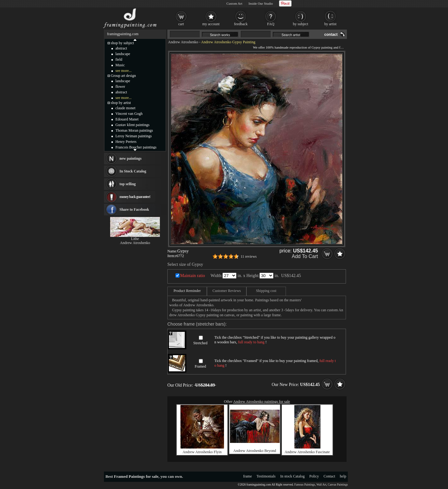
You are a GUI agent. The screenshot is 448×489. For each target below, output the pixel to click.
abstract (121, 48)
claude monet (125, 108)
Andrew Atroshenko (183, 42)
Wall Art (321, 485)
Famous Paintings (305, 485)
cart (181, 24)
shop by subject (122, 43)
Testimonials (266, 476)
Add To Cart (305, 256)
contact (331, 35)
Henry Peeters (126, 142)
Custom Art (234, 3)
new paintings (131, 158)
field (119, 59)
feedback (241, 24)
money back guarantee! (135, 197)
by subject (301, 24)
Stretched (200, 343)
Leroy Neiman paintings (134, 136)
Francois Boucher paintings (136, 147)
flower (120, 87)
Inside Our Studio (261, 3)
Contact (329, 476)
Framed (201, 366)
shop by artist (121, 103)
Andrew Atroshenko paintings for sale (262, 402)
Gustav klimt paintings (132, 125)
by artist (331, 24)
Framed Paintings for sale (136, 476)
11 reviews (249, 256)
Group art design (123, 76)
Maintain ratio (193, 276)
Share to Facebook (134, 209)
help (343, 476)
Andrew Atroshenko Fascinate (307, 452)
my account (211, 24)
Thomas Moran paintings (134, 130)
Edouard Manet (127, 119)
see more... (124, 71)
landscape (123, 54)
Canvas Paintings (338, 485)
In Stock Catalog (133, 171)
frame (248, 476)
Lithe (135, 239)
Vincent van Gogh (129, 114)
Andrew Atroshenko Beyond (255, 451)
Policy (314, 476)
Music (120, 65)
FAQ (271, 24)
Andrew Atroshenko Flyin (202, 452)
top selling (128, 184)
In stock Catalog (293, 476)
